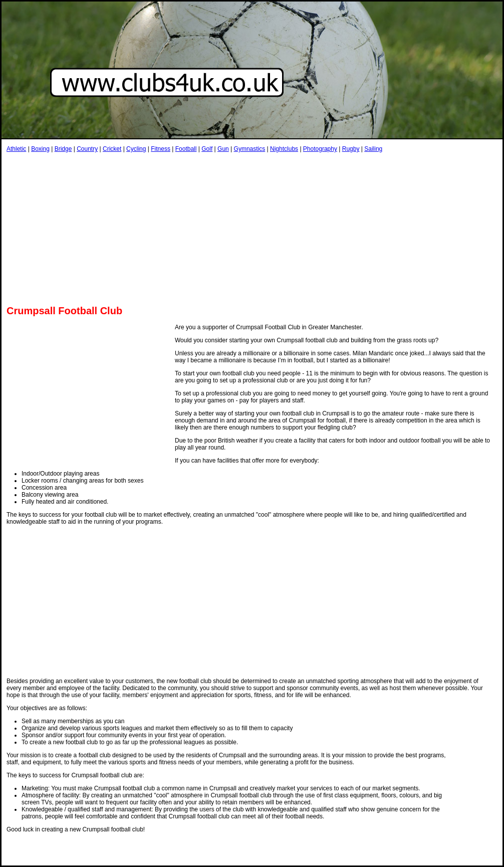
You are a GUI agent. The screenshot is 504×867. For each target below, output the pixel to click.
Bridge (63, 149)
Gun (223, 149)
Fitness (161, 149)
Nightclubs (284, 149)
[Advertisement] (124, 229)
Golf (207, 149)
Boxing (40, 149)
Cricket (112, 149)
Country (87, 149)
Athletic (16, 149)
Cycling (136, 149)
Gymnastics (250, 149)
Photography (320, 149)
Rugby (351, 149)
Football (186, 149)
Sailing (373, 149)
